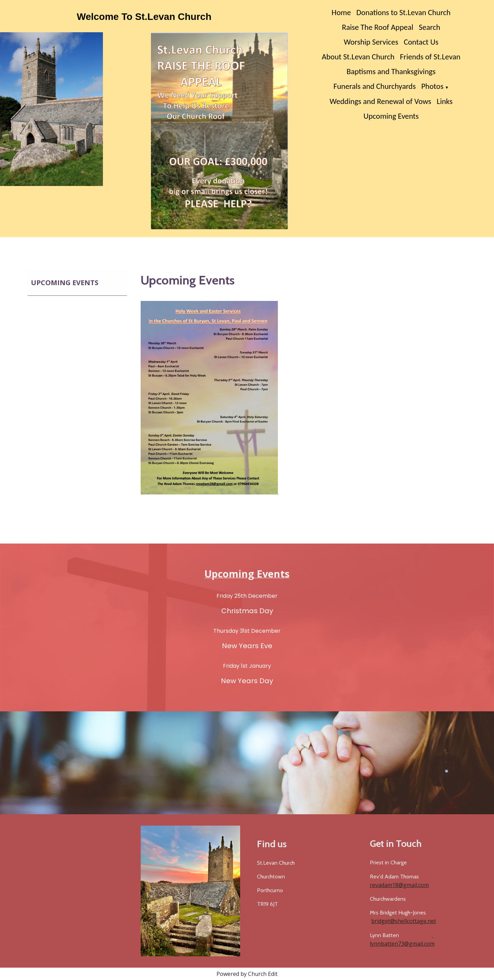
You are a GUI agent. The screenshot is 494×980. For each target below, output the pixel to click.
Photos (432, 86)
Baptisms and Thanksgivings (391, 71)
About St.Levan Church (358, 57)
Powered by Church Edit (247, 974)
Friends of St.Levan (430, 57)
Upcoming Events (391, 116)
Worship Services (371, 42)
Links (445, 101)
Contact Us (421, 42)
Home (341, 12)
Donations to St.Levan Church (404, 12)
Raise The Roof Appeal (378, 27)
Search (430, 27)
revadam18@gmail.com (399, 885)
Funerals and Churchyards (375, 86)
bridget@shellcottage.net (404, 921)
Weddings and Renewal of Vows (380, 101)
